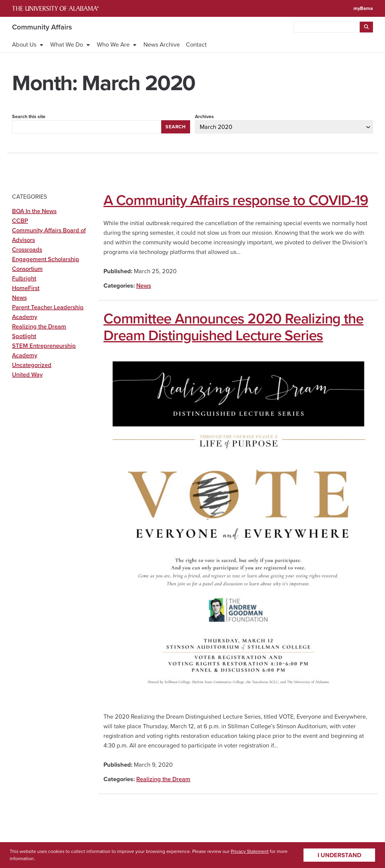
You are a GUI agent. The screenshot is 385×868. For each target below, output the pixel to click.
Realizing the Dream (163, 779)
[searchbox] (326, 27)
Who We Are (113, 44)
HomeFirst (26, 288)
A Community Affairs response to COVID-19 (236, 200)
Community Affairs (42, 27)
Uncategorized (32, 365)
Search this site (29, 116)
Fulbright (24, 278)
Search (176, 127)
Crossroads (27, 249)
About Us (24, 44)
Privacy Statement (250, 851)
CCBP (20, 221)
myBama (363, 8)
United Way (27, 374)
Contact (196, 44)
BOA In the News (34, 211)
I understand (339, 855)
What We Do (67, 44)
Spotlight (24, 336)
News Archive (162, 44)
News (144, 286)
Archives (204, 116)
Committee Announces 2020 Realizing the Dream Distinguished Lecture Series (233, 327)
